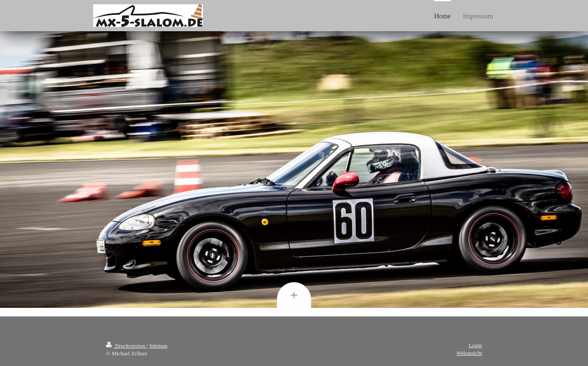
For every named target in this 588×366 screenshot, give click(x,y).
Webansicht (469, 353)
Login (475, 345)
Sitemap (158, 346)
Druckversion (126, 346)
